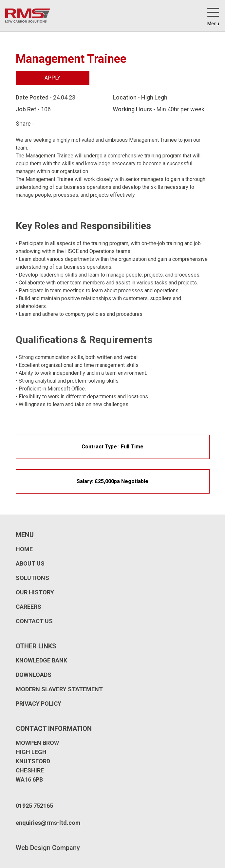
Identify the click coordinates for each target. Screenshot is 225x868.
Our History (35, 592)
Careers (28, 607)
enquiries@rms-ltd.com (48, 823)
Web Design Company (48, 848)
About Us (30, 563)
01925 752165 (34, 806)
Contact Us (34, 621)
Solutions (32, 578)
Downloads (34, 675)
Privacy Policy (38, 704)
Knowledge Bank (41, 660)
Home (24, 549)
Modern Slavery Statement (59, 689)
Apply (52, 78)
